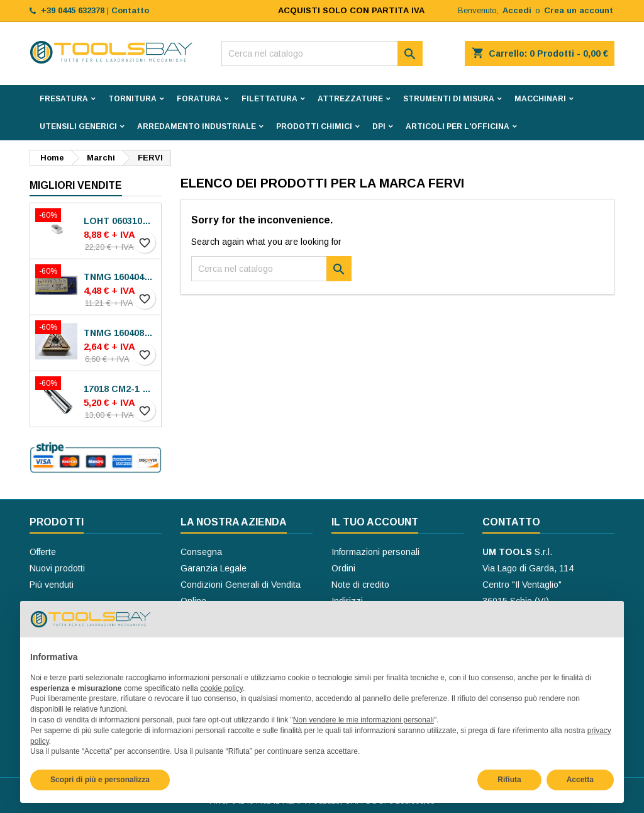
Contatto (511, 522)
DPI (379, 126)
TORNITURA (132, 99)
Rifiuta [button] (509, 780)
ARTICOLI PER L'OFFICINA (458, 126)
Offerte (43, 552)
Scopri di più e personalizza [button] (100, 780)
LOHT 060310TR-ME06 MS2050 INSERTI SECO (120, 221)
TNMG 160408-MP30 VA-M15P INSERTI (120, 333)
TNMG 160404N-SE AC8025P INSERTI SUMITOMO (120, 277)
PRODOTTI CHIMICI (314, 126)
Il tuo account (375, 522)
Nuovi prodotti (57, 568)
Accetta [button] (580, 780)
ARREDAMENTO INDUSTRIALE (197, 126)
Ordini (343, 568)
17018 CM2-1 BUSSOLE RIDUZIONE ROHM (120, 389)
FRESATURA (64, 99)
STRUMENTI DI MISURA (449, 99)
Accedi (517, 10)
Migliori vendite (76, 185)
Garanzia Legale (214, 568)
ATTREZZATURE (350, 99)
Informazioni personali (375, 552)
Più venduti (52, 585)
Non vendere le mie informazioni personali (364, 720)
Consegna (201, 552)
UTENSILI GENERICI (78, 126)
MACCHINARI (540, 99)
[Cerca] (322, 53)
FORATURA (199, 99)
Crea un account (579, 10)
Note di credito (360, 585)
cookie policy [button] (221, 688)
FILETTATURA (269, 99)
